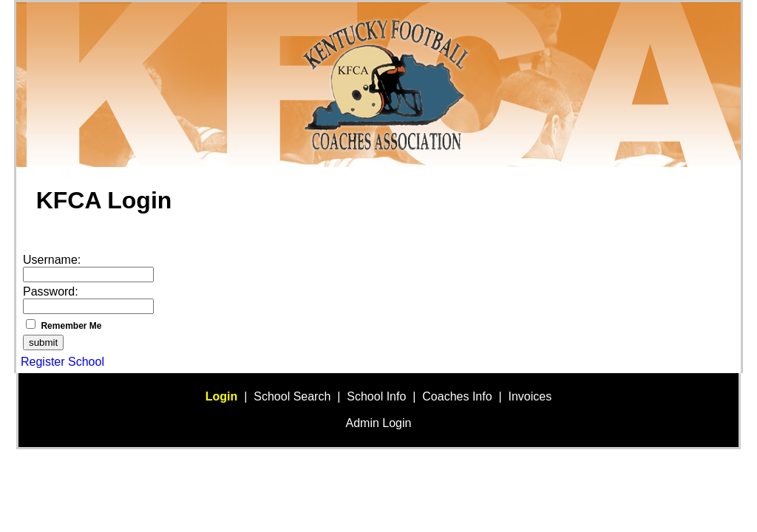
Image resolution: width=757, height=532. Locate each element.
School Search (292, 396)
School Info (376, 396)
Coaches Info (457, 396)
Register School (62, 362)
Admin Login (379, 423)
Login (222, 396)
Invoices (530, 396)
